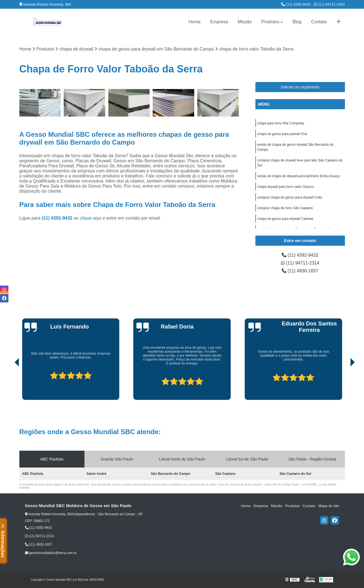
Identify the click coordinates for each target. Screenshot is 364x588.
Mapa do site (329, 506)
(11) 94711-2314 (329, 4)
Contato (319, 22)
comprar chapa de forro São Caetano (285, 208)
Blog (297, 22)
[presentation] (9, 384)
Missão (245, 22)
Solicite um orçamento (300, 87)
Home (195, 22)
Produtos (270, 22)
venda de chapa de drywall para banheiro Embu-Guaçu (299, 176)
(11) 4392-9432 (296, 4)
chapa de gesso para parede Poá (282, 134)
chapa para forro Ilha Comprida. (281, 123)
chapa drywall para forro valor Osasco (286, 187)
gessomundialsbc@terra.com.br (51, 553)
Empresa (219, 22)
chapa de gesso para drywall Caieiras (285, 219)
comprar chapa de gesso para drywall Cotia (290, 197)
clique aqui (91, 218)
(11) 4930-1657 (300, 271)
